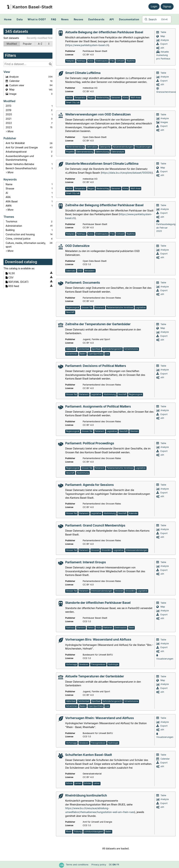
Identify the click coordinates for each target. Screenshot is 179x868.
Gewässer (84, 664)
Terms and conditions (78, 865)
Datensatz (71, 271)
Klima (126, 98)
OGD (80, 271)
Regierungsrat (73, 307)
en (114, 865)
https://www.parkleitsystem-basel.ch (87, 45)
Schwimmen (72, 354)
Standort (81, 628)
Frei (112, 61)
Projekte (70, 152)
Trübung (78, 832)
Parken (91, 628)
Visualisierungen (143, 147)
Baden (83, 354)
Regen (91, 98)
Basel (132, 628)
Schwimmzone (131, 349)
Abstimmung (110, 394)
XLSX (10, 273)
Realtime (131, 61)
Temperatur (80, 98)
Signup (167, 6)
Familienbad (84, 349)
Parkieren (108, 628)
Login (154, 6)
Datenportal (105, 147)
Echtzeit (120, 61)
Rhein (69, 832)
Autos (91, 61)
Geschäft (70, 312)
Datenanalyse (118, 152)
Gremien (134, 431)
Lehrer (97, 783)
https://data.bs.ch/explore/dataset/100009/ (127, 173)
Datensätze (92, 147)
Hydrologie (113, 664)
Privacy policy (99, 865)
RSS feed (12, 286)
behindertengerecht (112, 349)
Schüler (87, 783)
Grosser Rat (87, 307)
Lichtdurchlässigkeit (94, 832)
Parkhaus (81, 61)
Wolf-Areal (136, 98)
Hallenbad (71, 349)
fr (118, 865)
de (110, 865)
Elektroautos (102, 61)
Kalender (133, 513)
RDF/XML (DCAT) (17, 282)
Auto (99, 628)
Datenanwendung (85, 152)
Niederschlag (103, 98)
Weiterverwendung (75, 147)
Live (107, 354)
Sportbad (96, 349)
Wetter (69, 98)
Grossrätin (106, 550)
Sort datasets (11, 38)
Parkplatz (70, 61)
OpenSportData (96, 354)
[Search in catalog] (50, 64)
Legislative (141, 307)
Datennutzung (102, 152)
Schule (69, 783)
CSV (10, 277)
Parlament (100, 307)
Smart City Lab (73, 102)
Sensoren (116, 98)
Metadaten (90, 271)
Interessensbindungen (137, 550)
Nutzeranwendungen (123, 147)
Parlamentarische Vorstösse (120, 307)
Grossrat (95, 550)
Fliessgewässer (98, 664)
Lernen (78, 783)
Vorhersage (71, 664)
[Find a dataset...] (28, 64)
